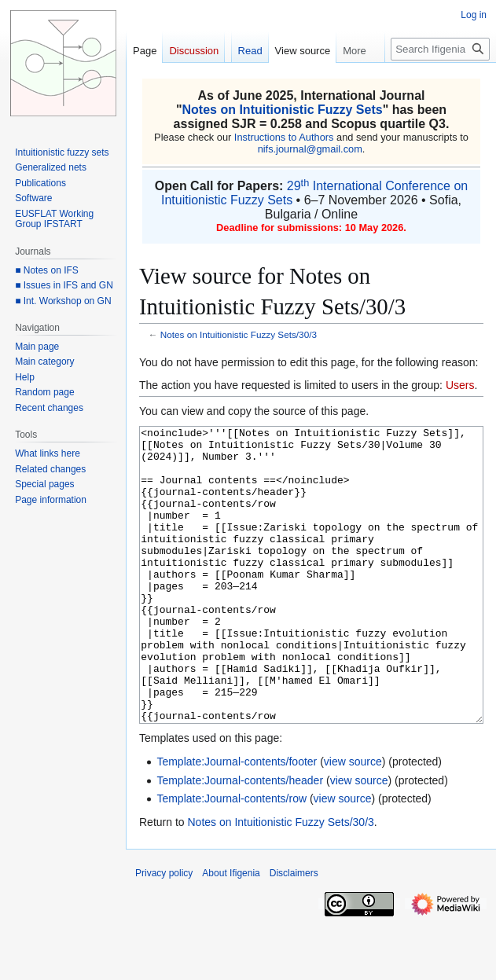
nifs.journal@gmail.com (310, 149)
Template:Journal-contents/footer (237, 820)
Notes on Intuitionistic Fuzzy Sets (283, 110)
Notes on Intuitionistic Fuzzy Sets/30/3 (239, 334)
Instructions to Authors (284, 137)
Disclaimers (294, 932)
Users (460, 385)
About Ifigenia (231, 932)
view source (353, 820)
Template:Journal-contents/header (240, 839)
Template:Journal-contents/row (231, 857)
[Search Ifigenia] (440, 49)
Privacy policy (164, 932)
